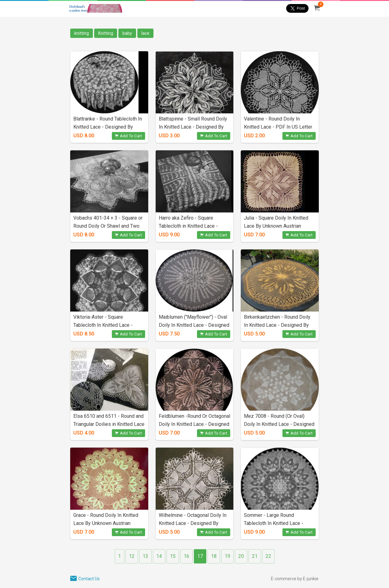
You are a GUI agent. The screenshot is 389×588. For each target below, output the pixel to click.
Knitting (106, 33)
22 (268, 556)
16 (186, 556)
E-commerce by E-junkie (295, 579)
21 (255, 556)
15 (173, 556)
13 (145, 556)
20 (241, 556)
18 (214, 556)
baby (127, 33)
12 (132, 556)
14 (159, 556)
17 (200, 556)
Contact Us (89, 579)
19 (227, 556)
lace (145, 33)
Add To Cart (128, 136)
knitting (82, 33)
